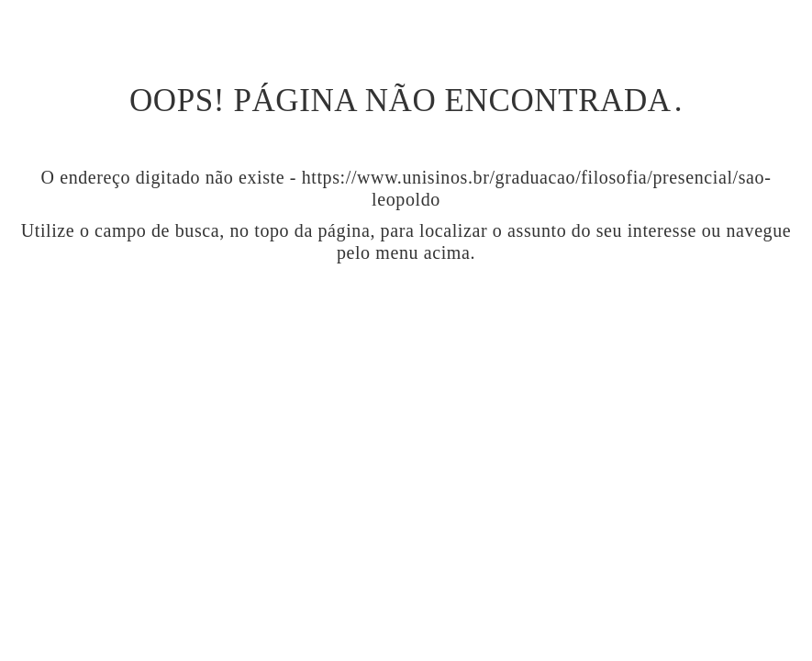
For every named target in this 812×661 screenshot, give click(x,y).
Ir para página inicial (406, 332)
